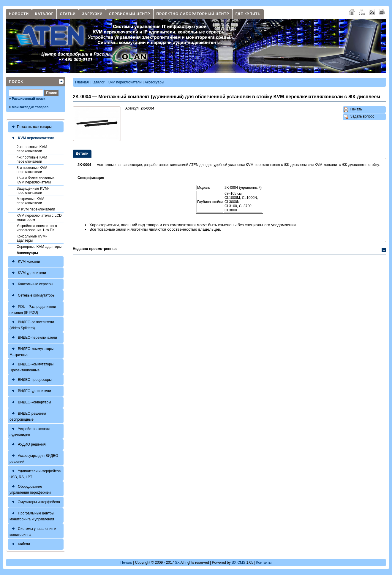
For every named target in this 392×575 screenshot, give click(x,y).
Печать (353, 110)
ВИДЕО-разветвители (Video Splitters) (32, 324)
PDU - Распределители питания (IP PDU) (33, 309)
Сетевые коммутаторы (32, 296)
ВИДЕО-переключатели (33, 338)
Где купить (248, 14)
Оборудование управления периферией (30, 489)
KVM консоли (25, 262)
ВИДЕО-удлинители (30, 391)
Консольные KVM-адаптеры (32, 238)
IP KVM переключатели (36, 209)
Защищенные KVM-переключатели (33, 191)
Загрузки (92, 14)
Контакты (264, 563)
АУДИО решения (28, 445)
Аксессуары (27, 253)
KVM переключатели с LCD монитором (39, 218)
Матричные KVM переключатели (30, 201)
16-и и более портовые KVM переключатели (36, 180)
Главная (82, 82)
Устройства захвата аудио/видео (30, 431)
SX (177, 563)
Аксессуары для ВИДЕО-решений (34, 458)
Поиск (16, 82)
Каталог (44, 14)
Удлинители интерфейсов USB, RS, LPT (35, 473)
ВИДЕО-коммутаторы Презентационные (31, 366)
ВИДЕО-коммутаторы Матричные (31, 351)
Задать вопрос (359, 117)
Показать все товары (31, 127)
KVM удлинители (28, 273)
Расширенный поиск (29, 99)
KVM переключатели (32, 138)
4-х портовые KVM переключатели (32, 159)
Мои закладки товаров (30, 107)
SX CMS (238, 563)
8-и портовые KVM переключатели (32, 170)
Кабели (20, 544)
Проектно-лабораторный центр (193, 14)
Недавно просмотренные (95, 249)
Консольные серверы (31, 284)
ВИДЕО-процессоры (31, 380)
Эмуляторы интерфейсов (35, 502)
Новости (19, 14)
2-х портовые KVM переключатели (32, 149)
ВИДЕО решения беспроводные (28, 416)
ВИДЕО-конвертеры (30, 402)
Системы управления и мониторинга (33, 531)
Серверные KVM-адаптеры (39, 247)
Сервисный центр (130, 14)
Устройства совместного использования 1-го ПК (37, 228)
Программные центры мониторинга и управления (32, 515)
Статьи (68, 14)
